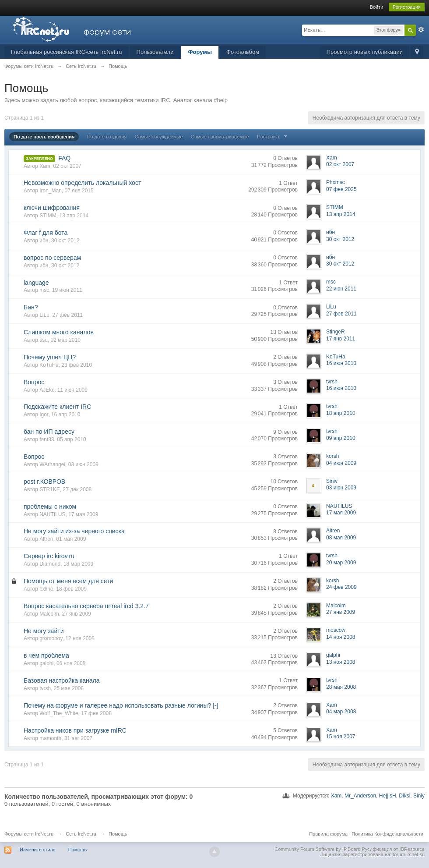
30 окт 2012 (340, 239)
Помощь (78, 850)
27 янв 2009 (341, 612)
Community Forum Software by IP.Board (317, 849)
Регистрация (407, 7)
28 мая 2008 (341, 687)
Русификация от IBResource (392, 849)
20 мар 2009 (341, 563)
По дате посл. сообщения (44, 137)
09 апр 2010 (341, 438)
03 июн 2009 (341, 488)
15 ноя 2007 (341, 737)
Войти (377, 7)
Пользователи (155, 52)
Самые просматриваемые (220, 137)
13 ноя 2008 (341, 662)
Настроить (273, 137)
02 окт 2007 (340, 164)
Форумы (200, 52)
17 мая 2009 (341, 513)
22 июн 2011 (341, 289)
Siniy (419, 796)
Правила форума (328, 834)
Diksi (404, 796)
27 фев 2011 (341, 314)
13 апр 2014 (341, 214)
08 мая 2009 (341, 538)
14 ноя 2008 (341, 637)
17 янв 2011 (341, 339)
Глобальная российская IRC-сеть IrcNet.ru (67, 52)
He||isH (388, 796)
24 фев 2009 (341, 587)
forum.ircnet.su (409, 854)
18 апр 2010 (341, 413)
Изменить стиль (38, 850)
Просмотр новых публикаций (365, 52)
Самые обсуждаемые (159, 137)
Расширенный (421, 30)
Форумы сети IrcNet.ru (29, 834)
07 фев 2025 (341, 189)
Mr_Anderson (360, 796)
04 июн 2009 (341, 463)
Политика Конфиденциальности (387, 834)
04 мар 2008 (341, 712)
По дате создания (107, 137)
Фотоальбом (243, 52)
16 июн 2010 (341, 363)
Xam (336, 796)
